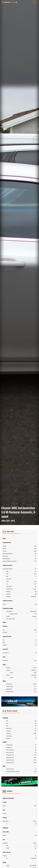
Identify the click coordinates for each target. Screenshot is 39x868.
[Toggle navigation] (35, 2)
